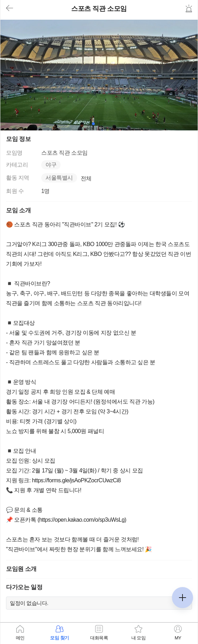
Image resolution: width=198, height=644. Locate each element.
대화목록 (99, 638)
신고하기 (189, 8)
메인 (20, 638)
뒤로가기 (10, 8)
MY (178, 638)
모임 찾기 (59, 638)
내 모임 (139, 638)
